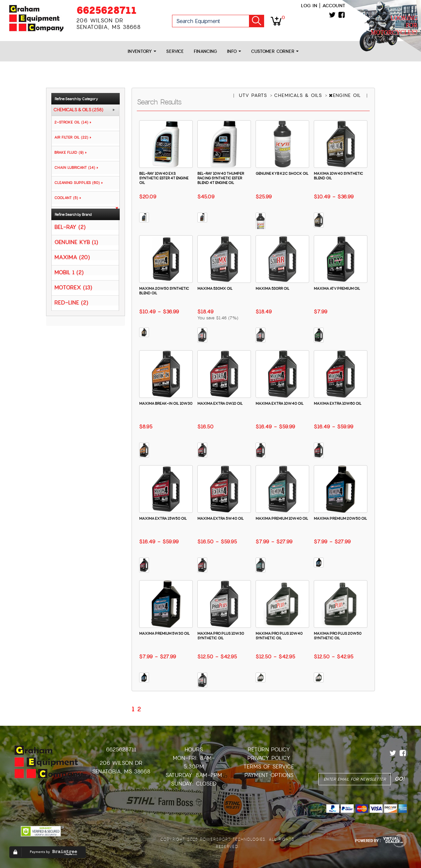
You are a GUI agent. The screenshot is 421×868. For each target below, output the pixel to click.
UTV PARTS (254, 95)
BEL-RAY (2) (70, 227)
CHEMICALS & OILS (299, 95)
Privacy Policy (269, 758)
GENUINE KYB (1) (76, 242)
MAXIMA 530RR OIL (272, 288)
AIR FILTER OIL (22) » (71, 137)
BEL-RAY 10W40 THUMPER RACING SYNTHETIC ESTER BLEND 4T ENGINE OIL (221, 178)
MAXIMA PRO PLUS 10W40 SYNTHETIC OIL (279, 636)
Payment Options (269, 775)
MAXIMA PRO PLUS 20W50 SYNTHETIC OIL (338, 636)
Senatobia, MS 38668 (121, 772)
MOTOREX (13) (73, 287)
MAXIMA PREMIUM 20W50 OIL (340, 518)
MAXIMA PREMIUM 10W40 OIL (282, 518)
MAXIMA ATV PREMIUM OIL (337, 288)
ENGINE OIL (346, 95)
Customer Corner (275, 51)
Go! (257, 21)
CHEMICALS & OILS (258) (78, 110)
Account (334, 6)
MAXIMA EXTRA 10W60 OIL (338, 403)
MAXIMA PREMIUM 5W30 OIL (164, 633)
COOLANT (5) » (66, 198)
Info (234, 51)
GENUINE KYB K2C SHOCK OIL (282, 173)
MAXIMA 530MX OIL (215, 288)
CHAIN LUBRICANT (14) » (75, 168)
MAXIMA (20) (72, 257)
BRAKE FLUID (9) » (69, 152)
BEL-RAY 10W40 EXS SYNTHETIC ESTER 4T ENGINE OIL (164, 178)
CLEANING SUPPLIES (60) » (77, 183)
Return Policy (269, 750)
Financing (205, 51)
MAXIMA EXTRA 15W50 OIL (163, 518)
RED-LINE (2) (71, 302)
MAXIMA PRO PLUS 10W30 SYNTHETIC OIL (221, 636)
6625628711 (106, 10)
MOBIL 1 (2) (69, 272)
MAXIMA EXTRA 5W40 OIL (221, 518)
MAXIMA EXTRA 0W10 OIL (220, 403)
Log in (309, 6)
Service (175, 51)
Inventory (142, 51)
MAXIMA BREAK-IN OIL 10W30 (166, 403)
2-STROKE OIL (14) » (71, 122)
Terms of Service (269, 767)
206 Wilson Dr (121, 763)
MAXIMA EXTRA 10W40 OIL (280, 403)
